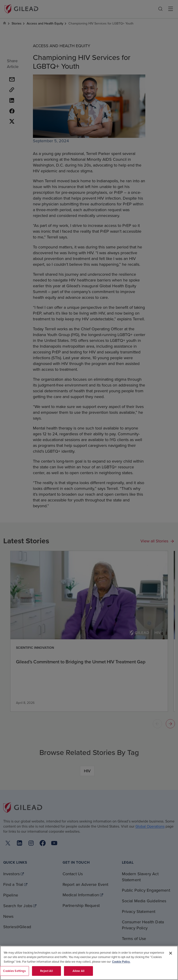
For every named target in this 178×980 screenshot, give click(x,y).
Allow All (78, 971)
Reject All (46, 971)
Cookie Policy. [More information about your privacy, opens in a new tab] (121, 962)
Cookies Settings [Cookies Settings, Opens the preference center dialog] (14, 971)
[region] (89, 963)
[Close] (171, 953)
